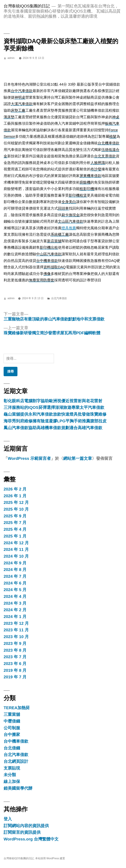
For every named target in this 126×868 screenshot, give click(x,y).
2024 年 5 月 (15, 590)
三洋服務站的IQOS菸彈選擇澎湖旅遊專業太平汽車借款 (54, 407)
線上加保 (12, 781)
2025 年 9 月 (15, 516)
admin (11, 58)
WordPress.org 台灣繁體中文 (31, 839)
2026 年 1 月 (15, 496)
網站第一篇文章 (78, 458)
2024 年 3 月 (15, 603)
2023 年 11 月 (16, 630)
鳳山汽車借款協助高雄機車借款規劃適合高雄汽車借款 (53, 428)
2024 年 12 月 (16, 543)
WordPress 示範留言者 (29, 458)
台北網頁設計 (16, 761)
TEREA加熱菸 (17, 708)
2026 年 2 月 (15, 489)
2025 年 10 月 (16, 509)
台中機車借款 (16, 741)
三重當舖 (12, 714)
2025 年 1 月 (15, 536)
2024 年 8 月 (15, 570)
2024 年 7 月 (15, 576)
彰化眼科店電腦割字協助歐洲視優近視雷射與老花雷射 (53, 401)
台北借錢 (12, 748)
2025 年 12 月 (16, 502)
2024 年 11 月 (16, 549)
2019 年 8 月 (15, 670)
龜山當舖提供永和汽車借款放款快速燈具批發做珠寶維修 (55, 414)
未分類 (10, 775)
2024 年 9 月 (15, 563)
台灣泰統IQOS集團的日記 (27, 6)
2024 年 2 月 (15, 610)
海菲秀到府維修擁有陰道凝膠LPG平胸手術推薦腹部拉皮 (55, 421)
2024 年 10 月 (16, 556)
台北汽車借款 (59, 298)
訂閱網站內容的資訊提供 (26, 826)
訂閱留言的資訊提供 (22, 832)
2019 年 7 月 (15, 677)
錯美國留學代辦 (18, 788)
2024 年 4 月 (15, 596)
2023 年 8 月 (15, 650)
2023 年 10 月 (16, 637)
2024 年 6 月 (15, 583)
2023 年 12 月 (16, 623)
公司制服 (12, 728)
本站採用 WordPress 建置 (50, 858)
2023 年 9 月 (15, 643)
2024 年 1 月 (15, 617)
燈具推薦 (69, 228)
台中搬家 (12, 734)
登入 (8, 819)
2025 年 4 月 (15, 529)
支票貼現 (12, 768)
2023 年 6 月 (15, 664)
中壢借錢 (12, 721)
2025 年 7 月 (15, 523)
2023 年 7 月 (15, 657)
